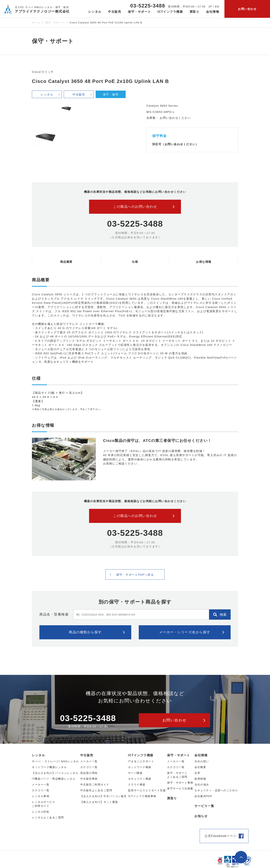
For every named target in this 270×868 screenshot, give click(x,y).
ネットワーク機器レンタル (49, 767)
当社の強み (202, 785)
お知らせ (201, 816)
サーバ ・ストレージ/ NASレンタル (55, 761)
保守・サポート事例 (180, 783)
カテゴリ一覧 (176, 767)
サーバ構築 (135, 773)
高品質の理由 (89, 773)
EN (217, 7)
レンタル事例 (41, 796)
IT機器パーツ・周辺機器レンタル (54, 779)
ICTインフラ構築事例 (142, 796)
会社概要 (200, 767)
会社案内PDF (203, 796)
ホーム (36, 23)
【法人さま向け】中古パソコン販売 (103, 796)
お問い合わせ (247, 9)
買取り (195, 12)
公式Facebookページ (220, 836)
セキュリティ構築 (140, 779)
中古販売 (79, 94)
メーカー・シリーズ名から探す (185, 632)
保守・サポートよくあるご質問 (177, 775)
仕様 (135, 262)
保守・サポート (55, 23)
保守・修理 (111, 94)
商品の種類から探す (85, 632)
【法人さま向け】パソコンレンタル (55, 773)
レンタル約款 (41, 812)
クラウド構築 (137, 785)
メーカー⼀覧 (41, 785)
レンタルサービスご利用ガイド (43, 804)
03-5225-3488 (148, 6)
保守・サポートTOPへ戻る (135, 575)
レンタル (47, 94)
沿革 (197, 773)
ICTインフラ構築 (141, 755)
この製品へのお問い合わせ (135, 207)
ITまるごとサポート (141, 761)
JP (210, 7)
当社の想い (202, 761)
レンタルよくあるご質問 (48, 817)
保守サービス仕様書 (180, 788)
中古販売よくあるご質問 (96, 790)
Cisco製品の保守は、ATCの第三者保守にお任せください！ (157, 441)
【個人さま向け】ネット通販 (99, 802)
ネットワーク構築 (140, 767)
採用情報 (200, 779)
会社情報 (201, 755)
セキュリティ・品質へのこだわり (216, 790)
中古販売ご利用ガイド (95, 785)
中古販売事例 (89, 779)
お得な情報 (204, 262)
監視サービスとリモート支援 (147, 790)
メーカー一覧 (176, 761)
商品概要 (66, 262)
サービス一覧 (204, 806)
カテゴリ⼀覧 (41, 790)
